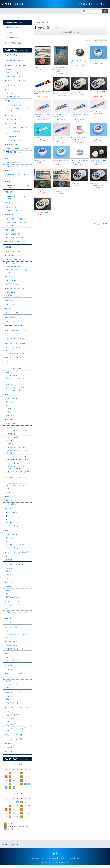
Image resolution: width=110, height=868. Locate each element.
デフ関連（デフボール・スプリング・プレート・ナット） (17, 486)
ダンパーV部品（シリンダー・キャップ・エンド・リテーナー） (18, 390)
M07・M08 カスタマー (15, 238)
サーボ (9, 625)
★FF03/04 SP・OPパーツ (14, 327)
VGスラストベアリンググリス (79, 62)
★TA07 (7, 101)
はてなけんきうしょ (13, 599)
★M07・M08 (9, 231)
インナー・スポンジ (13, 559)
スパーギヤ (10, 429)
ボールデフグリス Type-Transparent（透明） (98, 161)
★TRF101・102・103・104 (14, 289)
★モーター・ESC (11, 630)
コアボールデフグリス (78, 183)
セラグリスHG (94, 111)
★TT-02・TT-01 (10, 124)
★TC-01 (8, 204)
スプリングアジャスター (15, 370)
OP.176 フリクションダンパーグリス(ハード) (42, 116)
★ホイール (9, 532)
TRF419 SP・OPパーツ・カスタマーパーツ (18, 177)
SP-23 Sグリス (39, 67)
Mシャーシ (10, 404)
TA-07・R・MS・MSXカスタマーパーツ (17, 110)
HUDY (8, 574)
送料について (63, 861)
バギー (9, 414)
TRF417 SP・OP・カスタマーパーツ (17, 198)
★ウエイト (9, 668)
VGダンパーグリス (95, 61)
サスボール (10, 442)
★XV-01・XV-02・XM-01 (14, 257)
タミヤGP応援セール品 (13, 43)
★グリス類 (9, 585)
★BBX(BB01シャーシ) (13, 318)
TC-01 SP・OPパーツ (14, 208)
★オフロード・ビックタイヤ (15, 345)
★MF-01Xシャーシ (11, 301)
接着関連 (9, 562)
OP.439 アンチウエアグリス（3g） (61, 139)
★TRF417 (8, 193)
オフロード (10, 525)
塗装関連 (9, 684)
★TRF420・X (10, 159)
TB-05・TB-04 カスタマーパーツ (18, 223)
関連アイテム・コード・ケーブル (17, 638)
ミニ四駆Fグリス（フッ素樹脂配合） (42, 93)
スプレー (9, 680)
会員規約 (71, 861)
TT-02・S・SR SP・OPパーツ (17, 128)
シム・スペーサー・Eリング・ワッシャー (18, 475)
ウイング (9, 503)
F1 (7, 407)
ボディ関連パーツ (12, 417)
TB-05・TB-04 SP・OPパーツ (17, 220)
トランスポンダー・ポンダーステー (17, 732)
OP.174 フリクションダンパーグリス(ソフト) (80, 116)
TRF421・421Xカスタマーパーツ (17, 154)
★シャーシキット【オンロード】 (16, 66)
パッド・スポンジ (12, 706)
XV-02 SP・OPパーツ (14, 261)
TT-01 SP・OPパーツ (14, 141)
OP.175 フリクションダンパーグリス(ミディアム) (61, 116)
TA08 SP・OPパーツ (13, 94)
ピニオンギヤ (11, 426)
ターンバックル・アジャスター (17, 458)
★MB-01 (8, 248)
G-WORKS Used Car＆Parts (15, 60)
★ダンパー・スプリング (13, 359)
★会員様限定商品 (11, 55)
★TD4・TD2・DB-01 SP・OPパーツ (17, 333)
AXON (8, 577)
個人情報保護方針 (51, 861)
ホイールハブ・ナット (14, 465)
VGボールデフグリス (40, 160)
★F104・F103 (10, 278)
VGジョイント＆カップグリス (61, 161)
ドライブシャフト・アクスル (16, 432)
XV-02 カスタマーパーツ (15, 264)
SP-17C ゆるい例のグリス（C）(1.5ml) (60, 68)
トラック (9, 410)
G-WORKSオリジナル (12, 38)
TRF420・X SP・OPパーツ (16, 163)
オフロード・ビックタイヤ (15, 547)
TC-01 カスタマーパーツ (15, 211)
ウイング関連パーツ (13, 506)
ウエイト (9, 672)
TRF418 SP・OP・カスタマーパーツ (17, 187)
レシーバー (10, 611)
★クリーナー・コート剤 (13, 738)
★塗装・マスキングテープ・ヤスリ (17, 676)
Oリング (9, 386)
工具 (8, 714)
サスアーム (10, 446)
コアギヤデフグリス (96, 183)
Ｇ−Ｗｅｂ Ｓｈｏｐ (12, 4)
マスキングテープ (12, 687)
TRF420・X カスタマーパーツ (17, 167)
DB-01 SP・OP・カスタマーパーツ (18, 340)
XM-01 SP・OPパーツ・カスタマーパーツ (17, 272)
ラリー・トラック (12, 528)
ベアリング (10, 491)
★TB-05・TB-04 (11, 216)
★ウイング (9, 498)
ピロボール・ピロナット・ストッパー (17, 481)
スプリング (10, 367)
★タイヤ (8, 510)
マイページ (94, 4)
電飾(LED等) (11, 494)
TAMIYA (9, 570)
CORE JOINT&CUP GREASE (98, 93)
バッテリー (10, 660)
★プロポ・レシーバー (12, 603)
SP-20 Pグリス (57, 189)
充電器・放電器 (12, 648)
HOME (38, 22)
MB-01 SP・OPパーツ (14, 252)
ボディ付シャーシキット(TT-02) (17, 77)
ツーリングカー (12, 400)
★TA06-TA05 (9, 116)
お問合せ (78, 861)
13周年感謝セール (11, 27)
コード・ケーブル (12, 663)
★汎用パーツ (9, 421)
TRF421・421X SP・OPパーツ (17, 149)
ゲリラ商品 (9, 32)
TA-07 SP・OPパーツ (14, 106)
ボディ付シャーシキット (15, 73)
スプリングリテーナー (14, 374)
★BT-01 (8, 310)
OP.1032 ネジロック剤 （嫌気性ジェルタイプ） (79, 161)
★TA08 (7, 89)
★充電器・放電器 (11, 644)
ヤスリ (9, 690)
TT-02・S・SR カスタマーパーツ (17, 133)
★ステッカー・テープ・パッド (16, 695)
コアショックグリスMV (41, 212)
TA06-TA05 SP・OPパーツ (15, 120)
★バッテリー (9, 656)
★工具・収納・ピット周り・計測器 (17, 710)
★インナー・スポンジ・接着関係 (16, 554)
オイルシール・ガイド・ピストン (17, 381)
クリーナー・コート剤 (14, 742)
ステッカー (10, 699)
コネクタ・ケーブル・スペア (16, 651)
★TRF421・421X (11, 145)
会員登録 (84, 4)
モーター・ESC (12, 634)
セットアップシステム (14, 718)
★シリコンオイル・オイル (14, 566)
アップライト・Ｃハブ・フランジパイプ (17, 454)
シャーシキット (12, 70)
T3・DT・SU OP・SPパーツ (16, 355)
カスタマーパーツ (12, 285)
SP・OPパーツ (11, 282)
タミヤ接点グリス (39, 138)
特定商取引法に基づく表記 (37, 861)
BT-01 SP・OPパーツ (14, 314)
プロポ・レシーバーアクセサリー (17, 616)
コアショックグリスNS (60, 93)
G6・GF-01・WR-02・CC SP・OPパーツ (16, 350)
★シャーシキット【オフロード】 (16, 81)
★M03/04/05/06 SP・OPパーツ (16, 243)
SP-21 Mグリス (39, 190)
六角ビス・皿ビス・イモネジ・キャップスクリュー (17, 469)
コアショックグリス (77, 92)
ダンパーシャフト (12, 377)
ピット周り (10, 728)
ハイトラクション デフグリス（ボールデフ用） (79, 139)
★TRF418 (8, 182)
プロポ (9, 608)
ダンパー (9, 364)
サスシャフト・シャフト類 (15, 449)
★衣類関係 (9, 746)
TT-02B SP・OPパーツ (14, 137)
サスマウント (11, 436)
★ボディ (8, 396)
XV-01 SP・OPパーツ (14, 268)
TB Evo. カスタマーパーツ (15, 227)
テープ (9, 702)
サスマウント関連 (12, 439)
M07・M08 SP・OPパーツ (15, 235)
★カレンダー (9, 755)
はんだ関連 (10, 721)
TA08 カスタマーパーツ (14, 97)
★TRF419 (8, 171)
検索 (105, 11)
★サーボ (8, 621)
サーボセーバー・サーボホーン (17, 461)
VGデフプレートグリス (97, 138)
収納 (8, 724)
